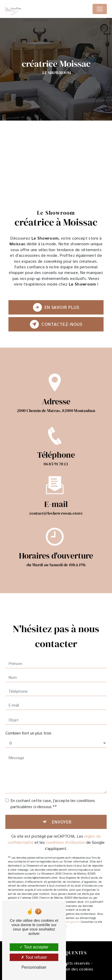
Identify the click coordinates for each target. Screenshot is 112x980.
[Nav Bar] (100, 9)
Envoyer (62, 817)
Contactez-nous (56, 324)
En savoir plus (56, 307)
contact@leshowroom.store (56, 508)
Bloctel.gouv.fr (70, 917)
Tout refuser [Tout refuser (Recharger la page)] (34, 957)
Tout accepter (34, 947)
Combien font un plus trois (28, 728)
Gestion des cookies (75, 969)
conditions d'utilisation (65, 837)
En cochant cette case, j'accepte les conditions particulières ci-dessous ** (53, 799)
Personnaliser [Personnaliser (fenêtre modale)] (34, 967)
